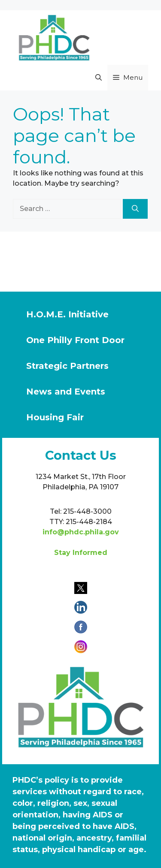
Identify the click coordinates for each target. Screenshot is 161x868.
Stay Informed (81, 553)
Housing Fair (55, 417)
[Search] (135, 209)
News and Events (66, 392)
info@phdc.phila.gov (81, 532)
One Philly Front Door (75, 340)
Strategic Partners (67, 366)
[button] (99, 78)
